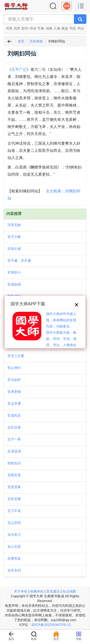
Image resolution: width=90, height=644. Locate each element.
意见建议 (53, 591)
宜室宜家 (14, 487)
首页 (21, 41)
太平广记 (19, 69)
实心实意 (14, 547)
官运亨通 (14, 404)
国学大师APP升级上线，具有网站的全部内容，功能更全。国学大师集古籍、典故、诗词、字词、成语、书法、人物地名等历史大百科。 (61, 332)
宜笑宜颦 (14, 499)
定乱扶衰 (14, 427)
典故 (65, 28)
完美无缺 (14, 225)
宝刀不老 (14, 511)
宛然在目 (14, 463)
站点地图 (69, 591)
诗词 (33, 28)
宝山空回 (14, 523)
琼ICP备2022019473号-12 (51, 625)
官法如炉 (14, 380)
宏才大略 (14, 237)
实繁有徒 (14, 558)
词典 (49, 28)
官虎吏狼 (14, 392)
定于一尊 (14, 439)
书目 (73, 28)
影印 (25, 28)
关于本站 (21, 591)
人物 (57, 28)
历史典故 (36, 41)
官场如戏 (14, 284)
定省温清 (14, 451)
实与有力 (14, 535)
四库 (17, 28)
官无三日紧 (16, 356)
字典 (41, 28)
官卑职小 (14, 272)
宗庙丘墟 (14, 249)
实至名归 (14, 570)
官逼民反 (14, 415)
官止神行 (14, 368)
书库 (9, 28)
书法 (81, 28)
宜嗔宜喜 (14, 475)
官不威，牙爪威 (19, 261)
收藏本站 (37, 591)
